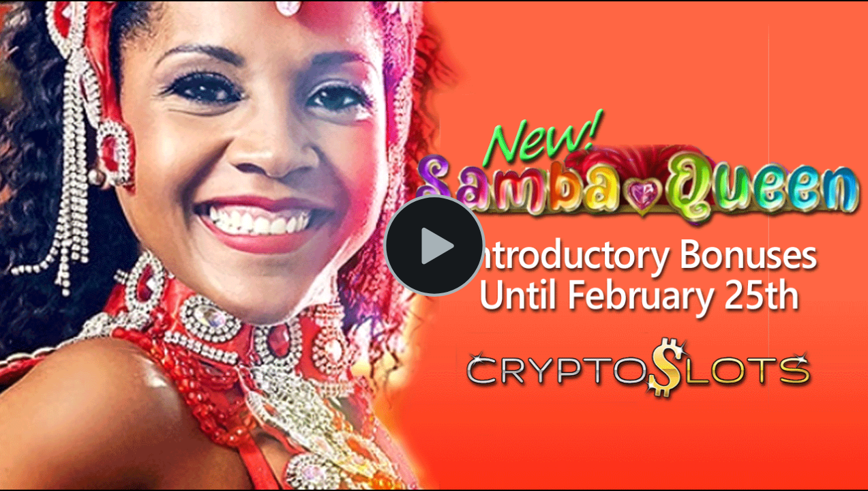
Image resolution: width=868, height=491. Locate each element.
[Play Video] (434, 245)
